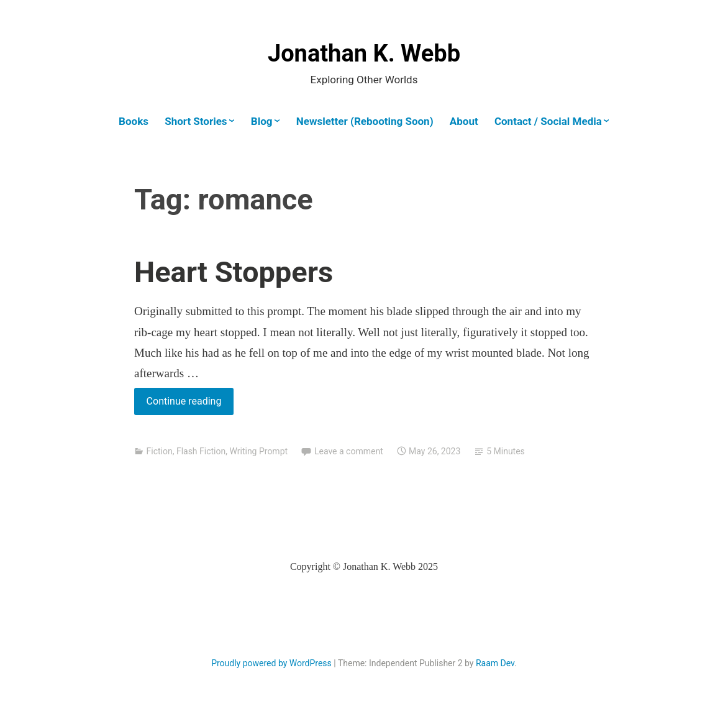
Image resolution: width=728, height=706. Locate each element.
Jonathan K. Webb (364, 53)
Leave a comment (349, 451)
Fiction (159, 451)
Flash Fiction (201, 451)
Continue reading (190, 404)
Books (134, 121)
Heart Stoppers (234, 272)
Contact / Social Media (548, 121)
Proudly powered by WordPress (271, 663)
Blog (262, 121)
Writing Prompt (258, 451)
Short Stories (196, 121)
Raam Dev (495, 663)
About (464, 121)
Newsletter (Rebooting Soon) (365, 121)
